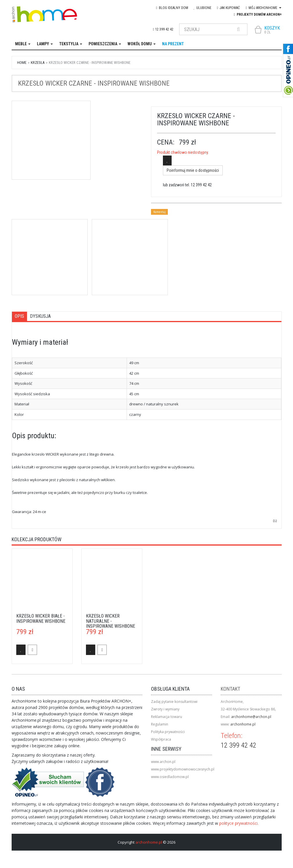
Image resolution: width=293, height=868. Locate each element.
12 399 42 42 (163, 29)
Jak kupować (228, 8)
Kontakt (230, 689)
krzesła (38, 63)
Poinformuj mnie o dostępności (193, 170)
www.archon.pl (163, 762)
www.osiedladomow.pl (170, 777)
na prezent (173, 44)
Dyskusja (40, 316)
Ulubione (203, 8)
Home (22, 63)
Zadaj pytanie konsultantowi (174, 702)
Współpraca (161, 739)
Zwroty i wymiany (165, 709)
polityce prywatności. (239, 823)
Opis (19, 316)
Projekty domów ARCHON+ (258, 15)
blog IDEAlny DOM (172, 8)
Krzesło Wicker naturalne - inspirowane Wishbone (110, 621)
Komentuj (159, 212)
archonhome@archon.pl (251, 717)
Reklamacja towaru (167, 717)
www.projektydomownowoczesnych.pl (183, 769)
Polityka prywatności (168, 732)
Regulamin (160, 724)
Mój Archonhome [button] (263, 8)
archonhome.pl (243, 724)
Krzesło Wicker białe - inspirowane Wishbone (41, 619)
